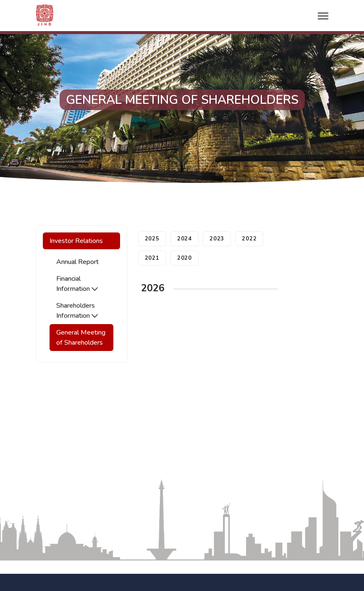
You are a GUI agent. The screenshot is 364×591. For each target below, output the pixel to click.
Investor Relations (76, 241)
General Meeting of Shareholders (81, 338)
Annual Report (77, 262)
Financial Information (77, 284)
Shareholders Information (77, 311)
